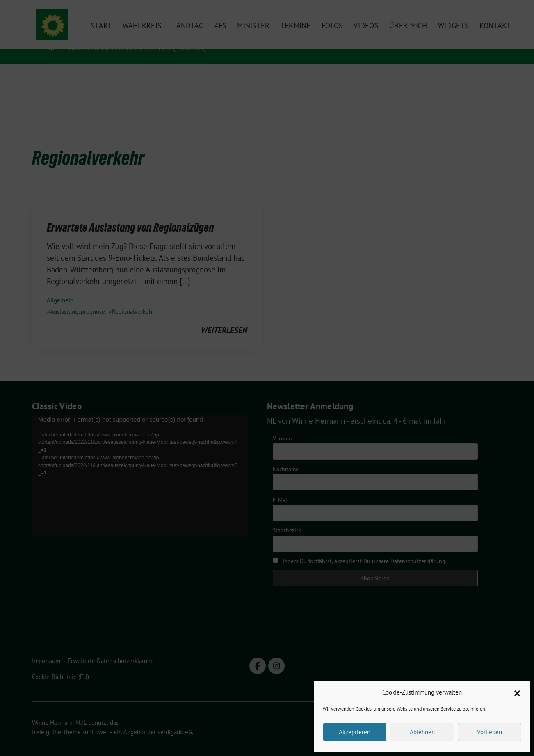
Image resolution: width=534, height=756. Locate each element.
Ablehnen (422, 732)
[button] (517, 692)
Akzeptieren (355, 732)
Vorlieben (489, 732)
